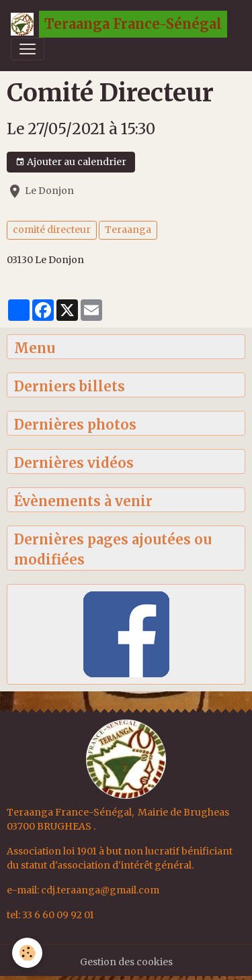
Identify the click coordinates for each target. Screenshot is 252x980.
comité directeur (52, 230)
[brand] (119, 24)
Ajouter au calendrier (71, 162)
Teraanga (128, 230)
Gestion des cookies (126, 962)
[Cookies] (27, 953)
